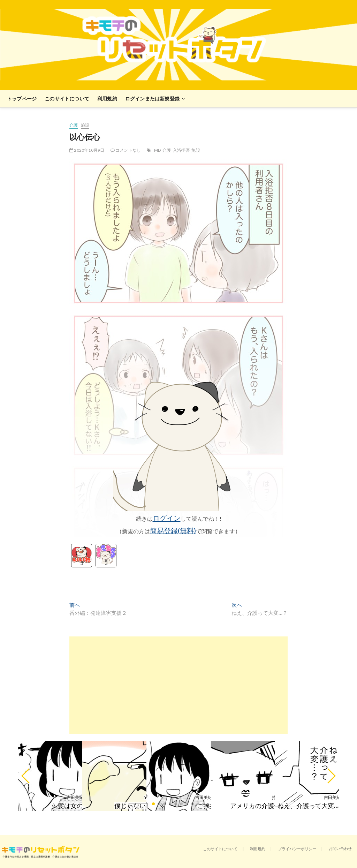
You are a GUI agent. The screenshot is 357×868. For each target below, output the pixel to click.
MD (157, 150)
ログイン (167, 518)
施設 (85, 125)
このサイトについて (67, 99)
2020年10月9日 (87, 150)
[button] (26, 776)
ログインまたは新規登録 (152, 99)
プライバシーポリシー (297, 849)
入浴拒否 (181, 150)
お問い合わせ (340, 848)
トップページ (22, 99)
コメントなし (126, 150)
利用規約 (107, 99)
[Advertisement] (178, 685)
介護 (74, 125)
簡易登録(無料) (173, 530)
